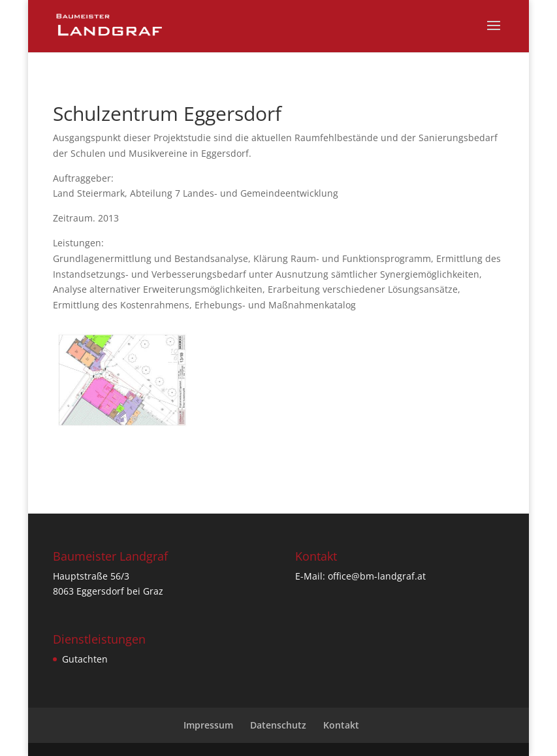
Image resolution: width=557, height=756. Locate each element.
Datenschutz (278, 725)
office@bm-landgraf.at (377, 576)
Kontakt (341, 725)
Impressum (208, 725)
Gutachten (85, 659)
